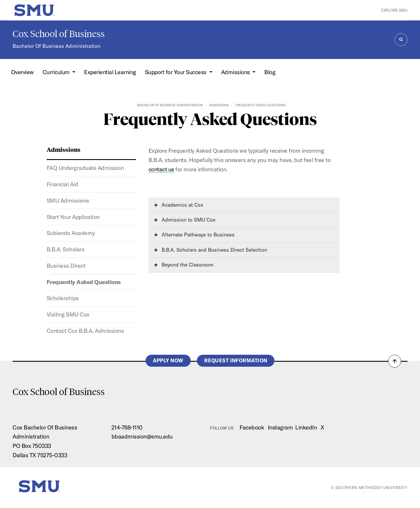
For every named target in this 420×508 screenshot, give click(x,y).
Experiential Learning (110, 72)
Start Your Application (73, 217)
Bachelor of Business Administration (170, 105)
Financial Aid (63, 184)
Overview (22, 72)
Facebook (252, 427)
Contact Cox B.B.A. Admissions (85, 331)
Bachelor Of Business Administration (56, 46)
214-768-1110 (127, 427)
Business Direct (66, 266)
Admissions (219, 105)
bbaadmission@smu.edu (142, 436)
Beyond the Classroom (184, 265)
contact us (161, 169)
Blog (270, 72)
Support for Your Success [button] (176, 72)
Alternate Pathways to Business (194, 235)
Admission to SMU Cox (185, 220)
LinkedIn (306, 427)
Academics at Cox (179, 205)
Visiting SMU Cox (68, 314)
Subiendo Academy (71, 233)
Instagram (280, 427)
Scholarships (63, 298)
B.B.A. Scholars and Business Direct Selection (211, 250)
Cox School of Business (59, 34)
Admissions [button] (236, 72)
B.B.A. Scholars (66, 249)
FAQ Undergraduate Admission (85, 168)
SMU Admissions (68, 200)
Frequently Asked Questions (84, 282)
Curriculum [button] (57, 72)
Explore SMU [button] (394, 10)
